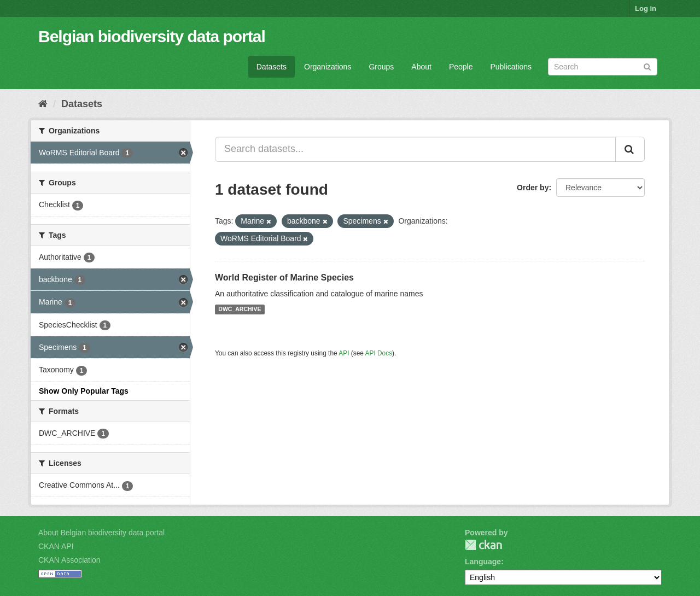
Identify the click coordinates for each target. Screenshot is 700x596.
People (461, 67)
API (344, 353)
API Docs (379, 353)
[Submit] (647, 66)
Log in (646, 8)
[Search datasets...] (415, 149)
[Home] (43, 104)
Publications (511, 67)
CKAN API (56, 546)
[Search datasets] (603, 67)
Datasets (272, 67)
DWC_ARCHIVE (240, 309)
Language (483, 562)
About (421, 67)
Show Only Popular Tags (84, 391)
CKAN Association (69, 560)
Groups (381, 67)
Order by (533, 188)
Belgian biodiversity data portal (152, 36)
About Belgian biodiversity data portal (101, 533)
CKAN (483, 545)
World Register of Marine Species (284, 277)
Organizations (328, 67)
